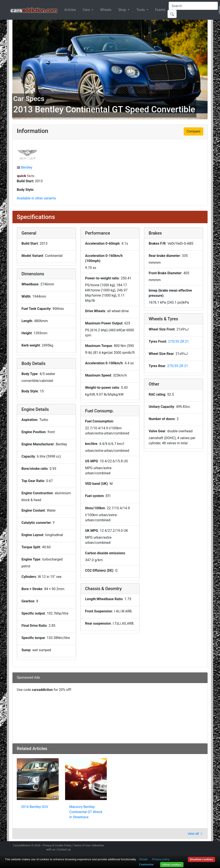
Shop (122, 10)
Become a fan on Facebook (192, 846)
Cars (87, 10)
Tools (141, 10)
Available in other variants (36, 198)
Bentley (27, 167)
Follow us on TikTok (200, 846)
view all (195, 834)
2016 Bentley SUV (35, 807)
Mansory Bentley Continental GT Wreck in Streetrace (86, 812)
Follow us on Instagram (177, 846)
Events (160, 10)
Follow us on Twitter (185, 846)
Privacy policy (161, 859)
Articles (70, 10)
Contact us (64, 849)
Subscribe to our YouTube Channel (207, 846)
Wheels (106, 10)
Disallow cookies (201, 859)
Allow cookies (172, 864)
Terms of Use (82, 845)
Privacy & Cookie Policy (57, 845)
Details (143, 859)
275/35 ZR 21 (178, 341)
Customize (146, 864)
